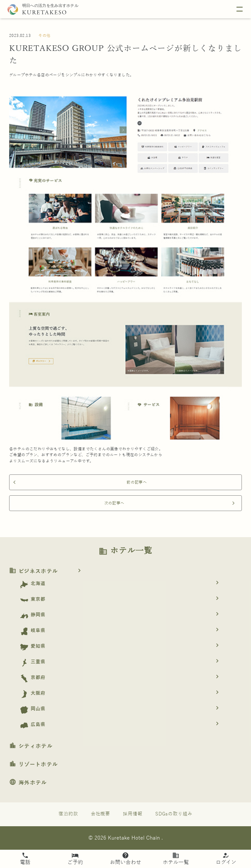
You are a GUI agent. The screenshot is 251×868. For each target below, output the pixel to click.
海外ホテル (28, 783)
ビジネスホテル (47, 571)
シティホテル (31, 746)
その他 (44, 36)
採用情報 (133, 814)
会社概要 (101, 814)
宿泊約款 (68, 814)
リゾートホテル (33, 765)
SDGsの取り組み (174, 814)
